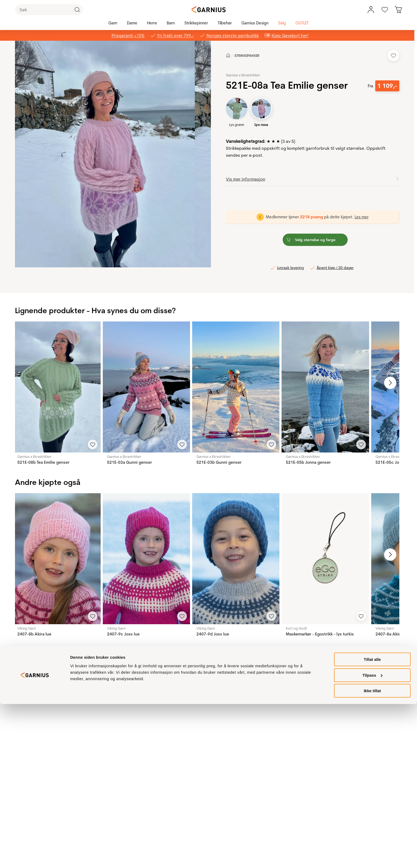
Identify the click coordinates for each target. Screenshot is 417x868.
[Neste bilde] (387, 383)
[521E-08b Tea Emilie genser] (57, 387)
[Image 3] (115, 258)
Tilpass (372, 839)
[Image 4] (119, 258)
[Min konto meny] (371, 10)
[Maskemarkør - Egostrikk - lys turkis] (325, 559)
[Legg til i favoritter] (393, 55)
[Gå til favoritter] (385, 10)
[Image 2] (111, 258)
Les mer (362, 217)
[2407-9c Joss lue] (146, 559)
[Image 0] (104, 258)
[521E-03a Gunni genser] (146, 387)
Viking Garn (27, 628)
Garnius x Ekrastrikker (243, 75)
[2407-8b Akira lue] (57, 559)
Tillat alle (372, 823)
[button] (105, 154)
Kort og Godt (296, 628)
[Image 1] (107, 258)
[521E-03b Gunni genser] (236, 387)
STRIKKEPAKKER (247, 55)
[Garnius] (208, 10)
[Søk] (49, 10)
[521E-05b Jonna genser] (325, 387)
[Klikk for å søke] (77, 10)
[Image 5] (122, 258)
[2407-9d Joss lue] (236, 559)
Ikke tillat (372, 855)
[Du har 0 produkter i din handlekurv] (399, 10)
